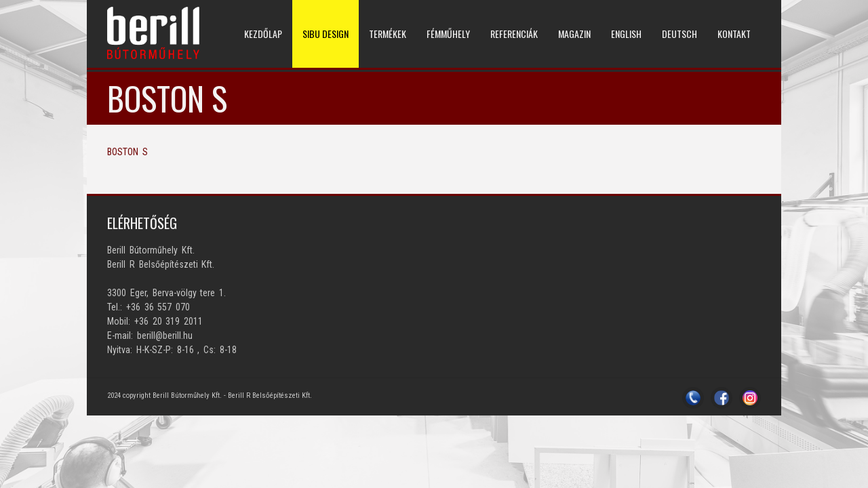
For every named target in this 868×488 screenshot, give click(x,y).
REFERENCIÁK (514, 34)
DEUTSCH (679, 34)
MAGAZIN (574, 34)
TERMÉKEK (388, 34)
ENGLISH (626, 34)
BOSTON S (127, 152)
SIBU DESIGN (325, 34)
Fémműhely (448, 34)
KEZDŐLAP (263, 34)
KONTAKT (734, 34)
